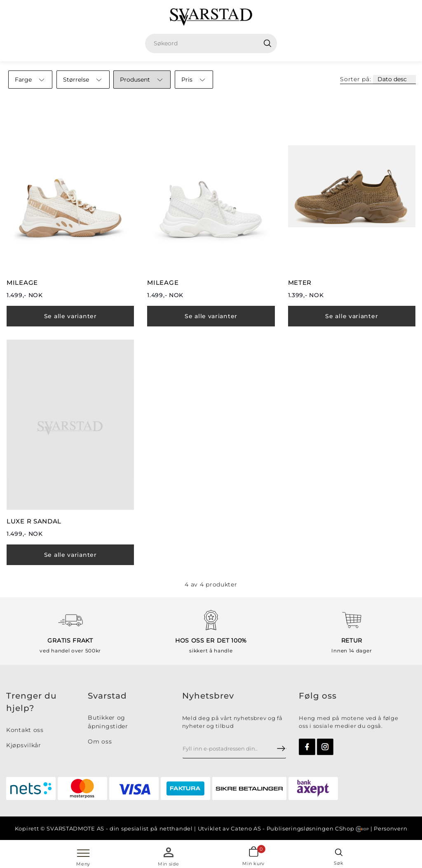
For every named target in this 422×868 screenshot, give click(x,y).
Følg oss (318, 696)
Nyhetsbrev (208, 696)
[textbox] (214, 43)
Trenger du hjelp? (32, 702)
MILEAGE (22, 283)
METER (300, 283)
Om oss (100, 741)
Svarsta (104, 696)
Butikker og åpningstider (108, 722)
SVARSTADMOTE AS (75, 828)
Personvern (390, 828)
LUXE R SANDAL (34, 521)
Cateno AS (246, 828)
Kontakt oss (25, 730)
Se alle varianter (70, 316)
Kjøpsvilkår (24, 745)
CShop (352, 828)
